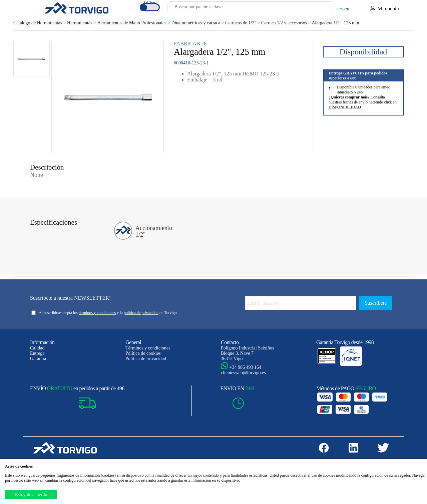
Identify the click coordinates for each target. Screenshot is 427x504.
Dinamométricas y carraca (198, 23)
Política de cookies (143, 353)
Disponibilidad (363, 52)
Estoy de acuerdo (31, 494)
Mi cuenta (384, 9)
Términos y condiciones (148, 348)
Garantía (38, 359)
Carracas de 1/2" (243, 23)
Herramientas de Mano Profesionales (134, 23)
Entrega (37, 353)
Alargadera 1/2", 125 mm (335, 23)
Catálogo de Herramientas (40, 23)
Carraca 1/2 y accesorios (286, 23)
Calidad (37, 348)
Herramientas (82, 23)
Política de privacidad (146, 359)
